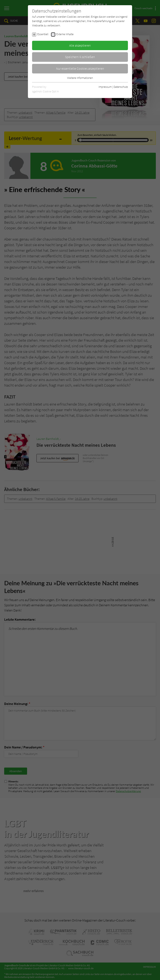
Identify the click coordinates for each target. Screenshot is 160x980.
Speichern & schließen (80, 57)
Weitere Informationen (80, 78)
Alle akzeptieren (80, 45)
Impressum (105, 87)
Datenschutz (121, 87)
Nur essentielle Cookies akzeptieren (80, 68)
